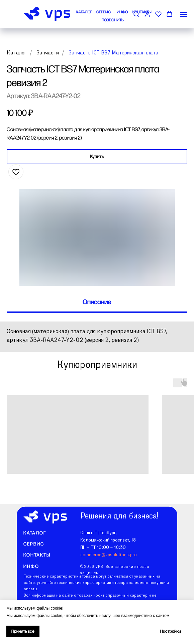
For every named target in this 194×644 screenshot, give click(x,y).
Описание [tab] (97, 302)
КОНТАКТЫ (142, 12)
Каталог (17, 53)
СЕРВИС (104, 12)
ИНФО (122, 12)
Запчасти (48, 53)
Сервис (34, 544)
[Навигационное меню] (184, 14)
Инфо (31, 566)
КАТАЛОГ (84, 12)
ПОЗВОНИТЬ (113, 20)
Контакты (37, 555)
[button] (158, 14)
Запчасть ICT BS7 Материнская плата (114, 53)
